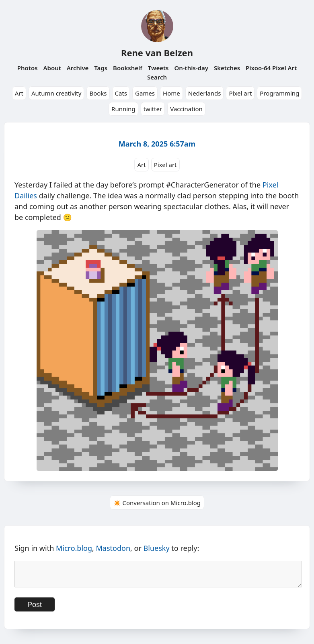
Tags (101, 68)
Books (98, 93)
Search (157, 77)
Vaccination (186, 109)
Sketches (227, 68)
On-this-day (191, 68)
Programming (279, 93)
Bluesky (157, 548)
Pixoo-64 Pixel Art (271, 68)
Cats (121, 93)
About (52, 68)
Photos (28, 68)
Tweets (158, 68)
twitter (153, 109)
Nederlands (205, 93)
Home (171, 93)
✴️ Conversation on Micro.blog (157, 503)
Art (19, 93)
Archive (78, 68)
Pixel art (240, 93)
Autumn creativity (56, 93)
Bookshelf (128, 68)
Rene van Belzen (157, 53)
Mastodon (113, 548)
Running (123, 109)
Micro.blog (74, 548)
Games (145, 93)
